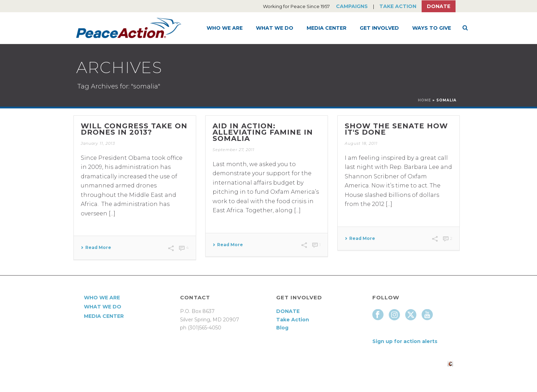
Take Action (398, 6)
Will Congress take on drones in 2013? (134, 129)
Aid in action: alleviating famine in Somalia (263, 132)
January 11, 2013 (98, 143)
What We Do (275, 28)
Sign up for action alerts (405, 341)
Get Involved (379, 28)
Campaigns (352, 6)
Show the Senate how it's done (396, 129)
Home (424, 100)
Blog (282, 328)
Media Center (327, 28)
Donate (439, 6)
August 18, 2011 (361, 143)
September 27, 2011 (234, 150)
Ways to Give (432, 28)
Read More (96, 248)
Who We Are (225, 28)
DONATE (288, 311)
